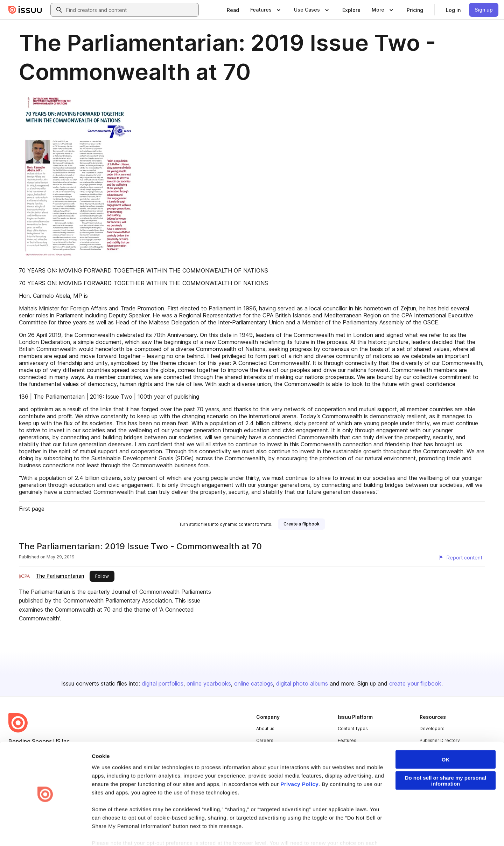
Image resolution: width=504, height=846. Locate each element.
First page (32, 509)
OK (446, 738)
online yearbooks (209, 683)
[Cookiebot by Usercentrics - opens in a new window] (45, 832)
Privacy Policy (299, 762)
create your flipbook (415, 683)
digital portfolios (163, 683)
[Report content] (460, 558)
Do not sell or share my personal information (446, 759)
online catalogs (254, 683)
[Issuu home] (25, 10)
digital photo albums (302, 683)
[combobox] (131, 10)
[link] (233, 10)
